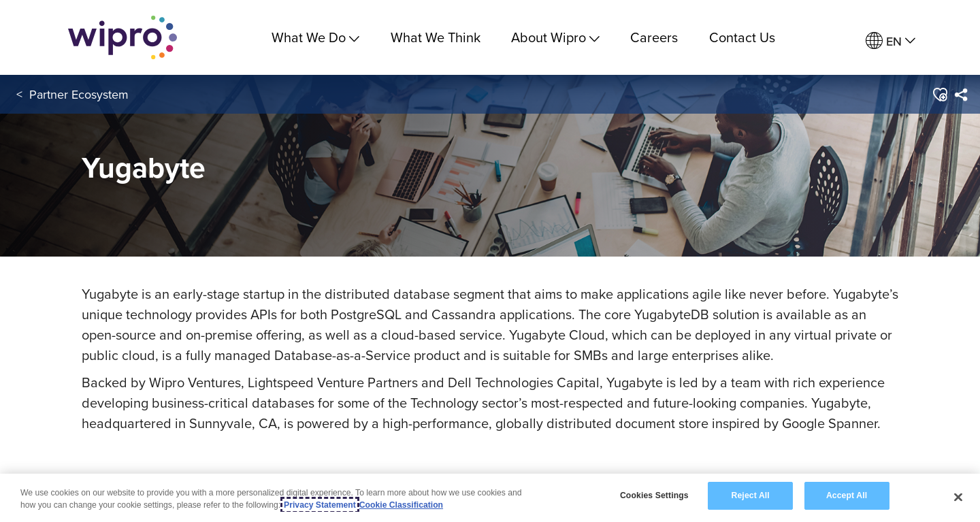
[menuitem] (891, 41)
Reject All (751, 496)
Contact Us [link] (742, 37)
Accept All (847, 496)
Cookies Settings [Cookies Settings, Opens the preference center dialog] (654, 496)
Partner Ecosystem (79, 94)
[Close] (958, 497)
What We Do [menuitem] (315, 37)
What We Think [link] (436, 37)
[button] (940, 95)
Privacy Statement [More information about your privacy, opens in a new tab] (320, 506)
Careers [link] (654, 37)
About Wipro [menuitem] (555, 37)
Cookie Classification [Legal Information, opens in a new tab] (401, 506)
